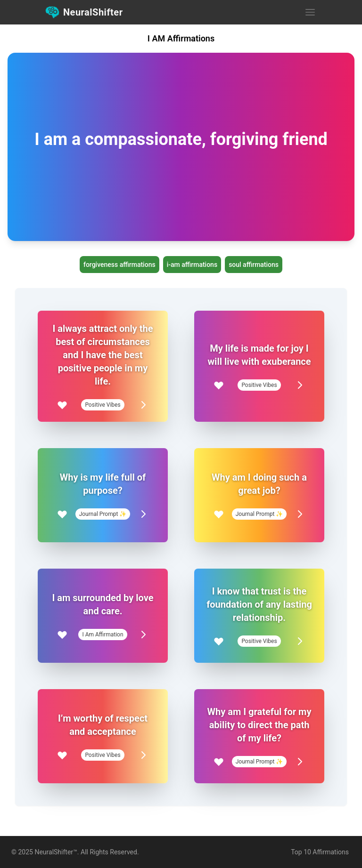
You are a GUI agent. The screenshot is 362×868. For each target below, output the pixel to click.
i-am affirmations (192, 265)
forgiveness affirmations (119, 265)
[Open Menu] (310, 12)
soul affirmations (254, 265)
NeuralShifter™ (56, 852)
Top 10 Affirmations (320, 852)
